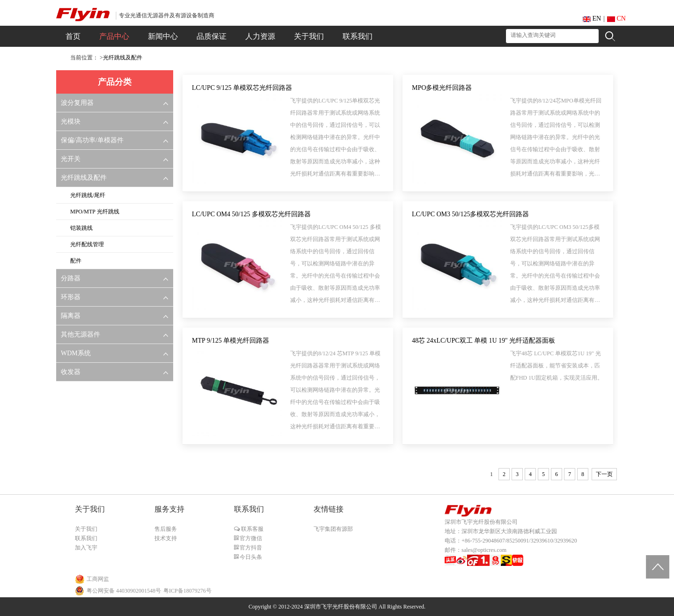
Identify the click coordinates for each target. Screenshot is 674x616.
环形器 (71, 297)
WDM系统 (76, 353)
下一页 (604, 474)
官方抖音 (250, 548)
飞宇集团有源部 (333, 529)
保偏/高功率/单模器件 (92, 140)
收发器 (71, 372)
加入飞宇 (86, 548)
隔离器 (71, 316)
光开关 (71, 159)
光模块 (71, 121)
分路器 (71, 278)
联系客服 (252, 529)
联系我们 (86, 538)
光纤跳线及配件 (123, 58)
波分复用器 (77, 103)
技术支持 (166, 538)
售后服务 (166, 529)
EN (592, 18)
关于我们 (86, 529)
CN (616, 18)
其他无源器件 (81, 334)
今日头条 (250, 557)
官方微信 (250, 538)
